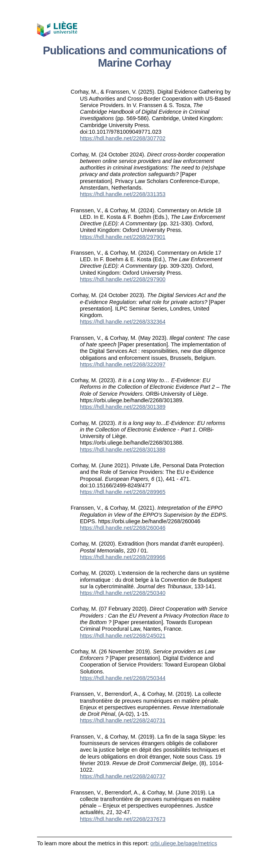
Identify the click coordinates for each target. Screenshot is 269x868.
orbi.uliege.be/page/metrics (184, 843)
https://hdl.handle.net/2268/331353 (123, 194)
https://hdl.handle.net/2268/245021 (123, 636)
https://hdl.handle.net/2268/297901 (123, 237)
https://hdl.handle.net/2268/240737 (123, 776)
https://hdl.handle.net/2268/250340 (123, 593)
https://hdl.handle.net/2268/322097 (123, 364)
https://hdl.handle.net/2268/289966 (123, 557)
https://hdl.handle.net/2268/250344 (123, 678)
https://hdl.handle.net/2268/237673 (123, 819)
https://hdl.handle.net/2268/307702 (123, 138)
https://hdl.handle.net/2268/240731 (123, 720)
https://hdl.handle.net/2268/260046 (123, 528)
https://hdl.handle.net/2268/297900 (123, 279)
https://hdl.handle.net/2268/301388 (123, 450)
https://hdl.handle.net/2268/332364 (123, 322)
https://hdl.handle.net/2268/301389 (123, 407)
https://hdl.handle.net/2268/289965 (123, 492)
